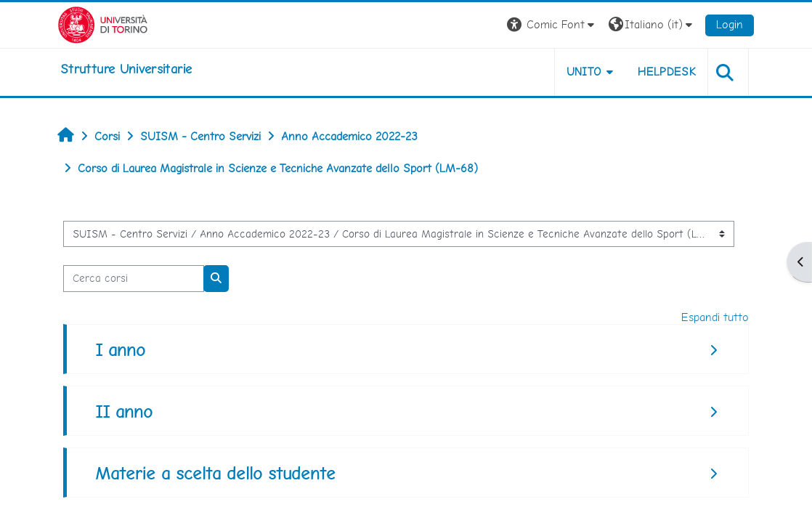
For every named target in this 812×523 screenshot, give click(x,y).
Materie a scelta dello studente (215, 473)
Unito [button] (584, 72)
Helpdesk (667, 72)
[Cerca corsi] (134, 278)
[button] (552, 25)
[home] (126, 69)
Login (730, 24)
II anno (124, 411)
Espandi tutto (715, 317)
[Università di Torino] (103, 24)
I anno (120, 350)
